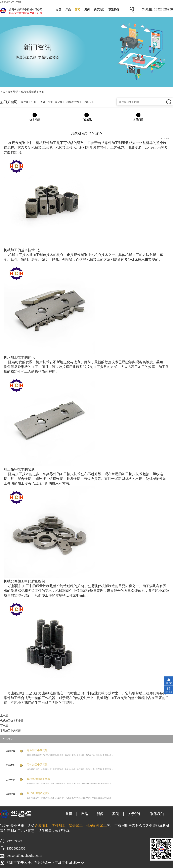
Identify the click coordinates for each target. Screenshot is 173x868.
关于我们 (99, 10)
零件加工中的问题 (10, 731)
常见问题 (138, 120)
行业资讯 (87, 120)
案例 (87, 10)
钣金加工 (60, 102)
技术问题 (35, 120)
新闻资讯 (13, 92)
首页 (59, 10)
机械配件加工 (74, 102)
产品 (68, 10)
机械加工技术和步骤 (12, 721)
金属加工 (89, 102)
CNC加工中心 (46, 102)
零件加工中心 (29, 102)
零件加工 (59, 826)
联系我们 (114, 10)
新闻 (78, 10)
